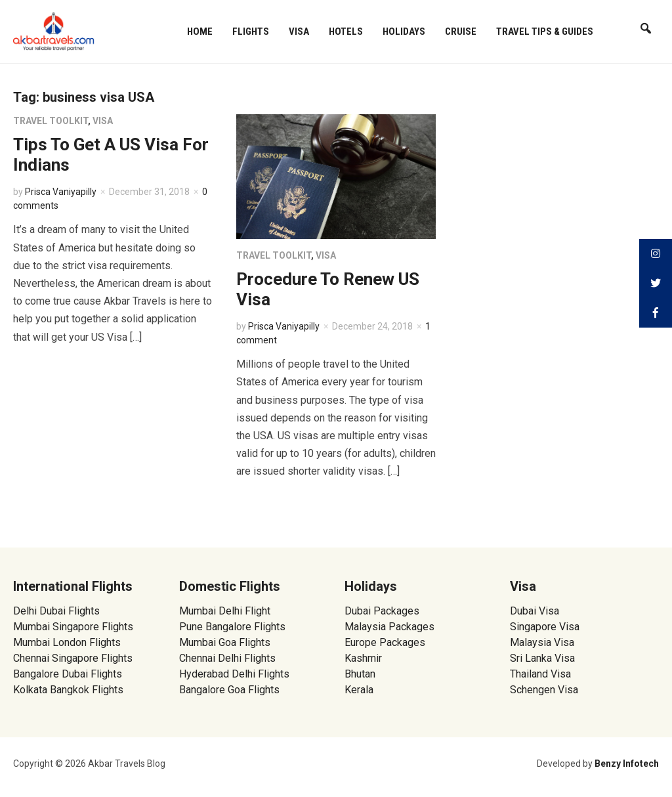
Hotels (346, 32)
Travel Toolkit (51, 121)
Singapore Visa (545, 627)
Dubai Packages (382, 611)
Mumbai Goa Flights (225, 642)
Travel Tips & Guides (545, 32)
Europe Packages (385, 642)
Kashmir (363, 658)
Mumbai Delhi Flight (225, 611)
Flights (251, 32)
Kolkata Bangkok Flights (68, 690)
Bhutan (360, 674)
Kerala (359, 690)
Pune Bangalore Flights (232, 627)
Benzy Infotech (627, 764)
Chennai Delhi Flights (227, 658)
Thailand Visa (540, 674)
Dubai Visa (535, 611)
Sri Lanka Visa (544, 658)
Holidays (404, 32)
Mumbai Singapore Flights (73, 627)
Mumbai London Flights (67, 642)
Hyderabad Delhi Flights (234, 674)
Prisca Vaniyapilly (61, 192)
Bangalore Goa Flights (229, 690)
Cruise (461, 32)
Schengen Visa (544, 690)
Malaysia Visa (542, 642)
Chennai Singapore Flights (73, 658)
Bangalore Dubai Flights (68, 674)
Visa (299, 32)
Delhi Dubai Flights (56, 611)
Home (200, 32)
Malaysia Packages (389, 627)
